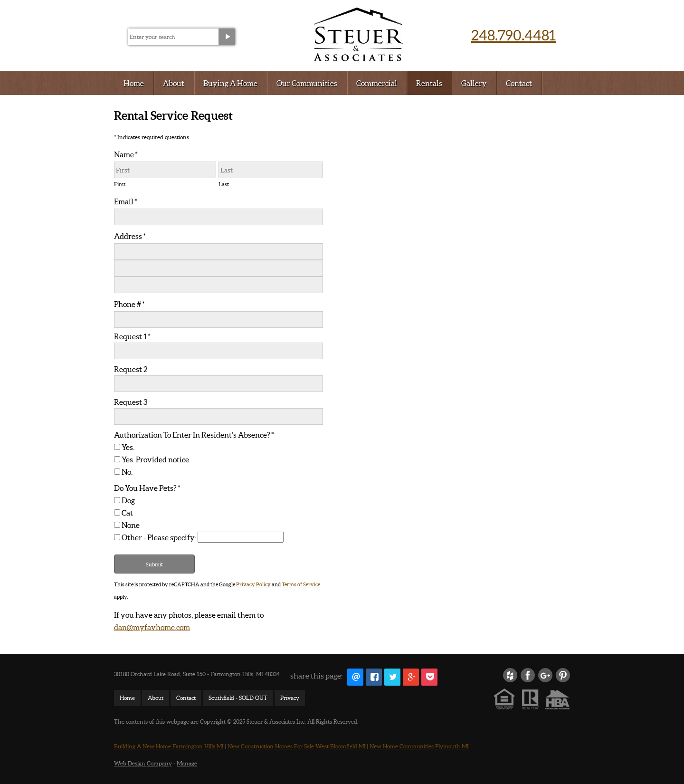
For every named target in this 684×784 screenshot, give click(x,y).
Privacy (290, 698)
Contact (519, 83)
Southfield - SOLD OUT (238, 698)
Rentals (429, 83)
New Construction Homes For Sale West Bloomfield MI (297, 746)
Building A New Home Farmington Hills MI (169, 746)
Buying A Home (230, 83)
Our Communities (307, 83)
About (174, 83)
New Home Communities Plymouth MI (419, 746)
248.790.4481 (513, 35)
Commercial (377, 83)
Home (134, 83)
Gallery (474, 83)
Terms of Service (301, 584)
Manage (187, 763)
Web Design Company (143, 763)
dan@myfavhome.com (152, 627)
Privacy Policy (253, 584)
